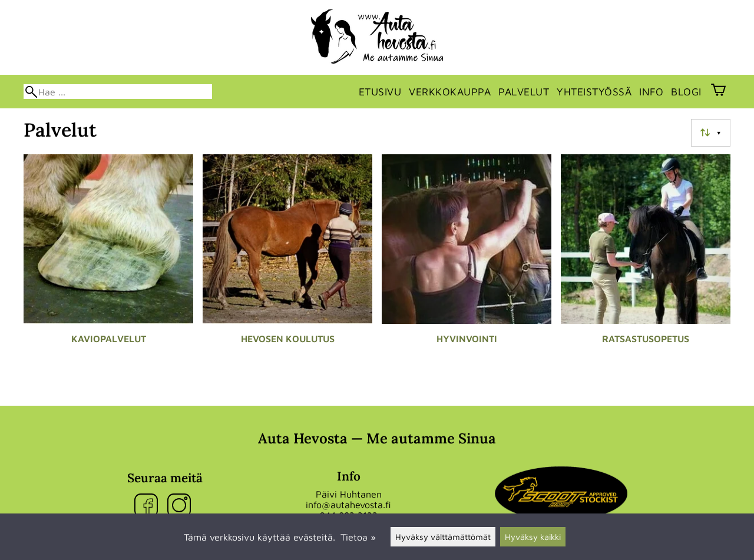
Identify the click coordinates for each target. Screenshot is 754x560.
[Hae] (118, 92)
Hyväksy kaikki (533, 537)
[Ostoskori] (718, 91)
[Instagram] (181, 506)
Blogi (686, 92)
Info (651, 92)
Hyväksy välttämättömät (443, 537)
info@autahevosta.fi (348, 505)
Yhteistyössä (594, 92)
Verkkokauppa (450, 92)
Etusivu (380, 92)
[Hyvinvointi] (467, 265)
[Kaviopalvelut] (108, 265)
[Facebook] (148, 506)
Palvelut (524, 92)
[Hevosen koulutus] (287, 265)
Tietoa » (358, 537)
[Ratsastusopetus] (646, 265)
